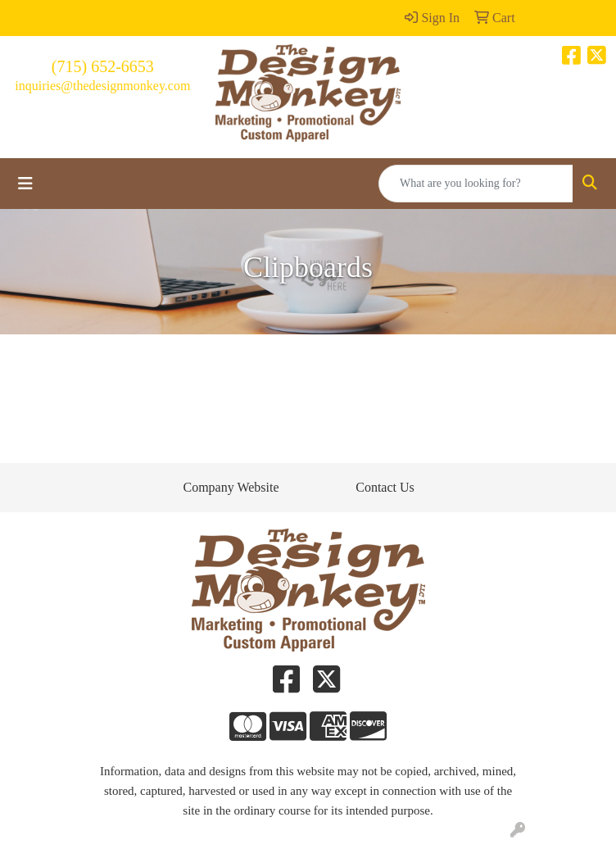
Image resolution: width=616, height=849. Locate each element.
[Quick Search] (476, 184)
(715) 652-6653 (103, 66)
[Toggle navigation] (25, 184)
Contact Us (385, 487)
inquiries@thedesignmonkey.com (102, 86)
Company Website (231, 487)
